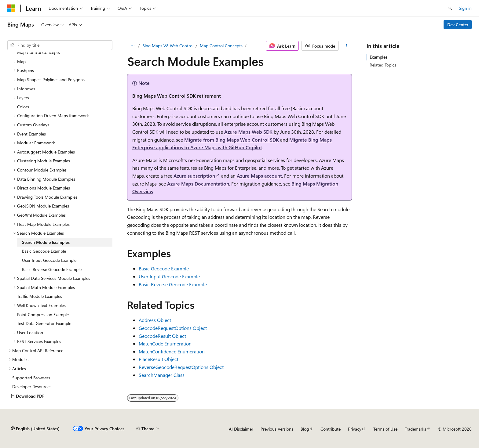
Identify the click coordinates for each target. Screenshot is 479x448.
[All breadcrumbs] (132, 46)
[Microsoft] (11, 8)
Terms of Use (385, 429)
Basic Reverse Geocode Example (173, 284)
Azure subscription (194, 176)
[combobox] (60, 45)
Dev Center (458, 25)
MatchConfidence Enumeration (172, 351)
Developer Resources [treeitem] (32, 387)
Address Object (155, 320)
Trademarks (415, 429)
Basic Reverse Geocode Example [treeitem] (52, 269)
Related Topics (383, 65)
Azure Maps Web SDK (248, 132)
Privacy (355, 429)
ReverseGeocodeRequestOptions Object (181, 367)
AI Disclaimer (241, 429)
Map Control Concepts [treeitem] (38, 52)
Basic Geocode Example (164, 268)
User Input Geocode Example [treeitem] (49, 260)
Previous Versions (277, 429)
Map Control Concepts (221, 46)
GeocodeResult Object (162, 336)
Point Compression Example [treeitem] (43, 314)
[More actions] (347, 46)
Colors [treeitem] (23, 107)
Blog (305, 429)
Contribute (331, 429)
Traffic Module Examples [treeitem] (40, 296)
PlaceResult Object (159, 359)
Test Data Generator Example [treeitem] (44, 323)
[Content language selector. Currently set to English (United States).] (35, 429)
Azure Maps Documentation (198, 184)
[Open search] (450, 8)
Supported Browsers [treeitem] (31, 378)
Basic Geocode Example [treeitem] (44, 251)
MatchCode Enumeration (165, 343)
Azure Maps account (259, 176)
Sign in (465, 8)
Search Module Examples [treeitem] (46, 242)
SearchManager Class (162, 375)
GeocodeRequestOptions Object (173, 328)
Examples (378, 57)
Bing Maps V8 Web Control (168, 46)
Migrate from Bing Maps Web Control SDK (232, 140)
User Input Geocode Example (169, 276)
